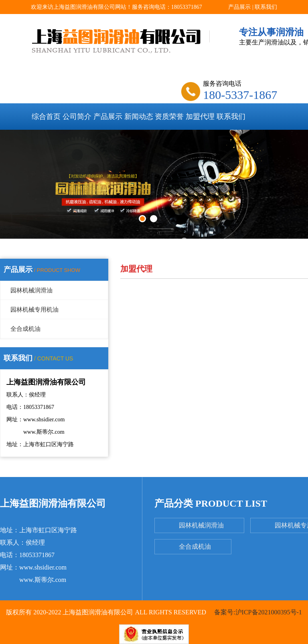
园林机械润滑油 (31, 290)
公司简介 (77, 117)
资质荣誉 (169, 117)
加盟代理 (200, 117)
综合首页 (46, 117)
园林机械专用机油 (34, 310)
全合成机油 (25, 329)
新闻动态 (139, 117)
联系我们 (266, 7)
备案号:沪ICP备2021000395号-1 (257, 612)
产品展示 (239, 7)
